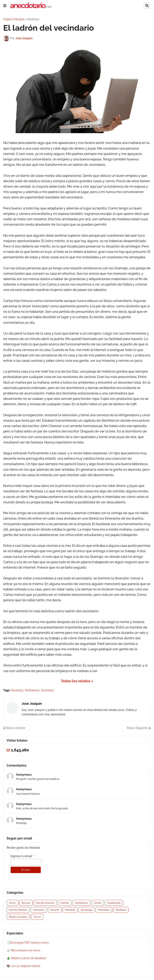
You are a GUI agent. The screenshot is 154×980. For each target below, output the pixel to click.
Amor (12, 903)
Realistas (33, 19)
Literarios (39, 910)
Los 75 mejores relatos (26, 966)
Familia (65, 903)
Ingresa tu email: (23, 856)
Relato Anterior (16, 728)
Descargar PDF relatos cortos (29, 943)
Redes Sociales (18, 917)
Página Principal (14, 19)
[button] (5, 6)
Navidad (70, 910)
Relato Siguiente (137, 728)
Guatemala (114, 903)
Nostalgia (87, 910)
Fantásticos (82, 903)
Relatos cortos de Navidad (28, 958)
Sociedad (47, 690)
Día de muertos (45, 903)
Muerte (55, 910)
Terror (37, 917)
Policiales (104, 910)
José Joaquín (32, 704)
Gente (98, 903)
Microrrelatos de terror (26, 950)
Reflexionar (32, 690)
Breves (26, 903)
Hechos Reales (18, 910)
